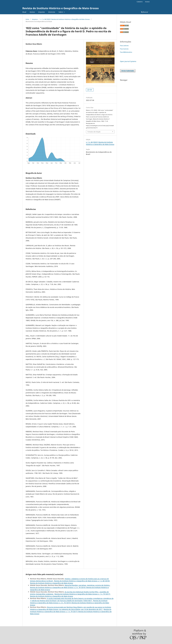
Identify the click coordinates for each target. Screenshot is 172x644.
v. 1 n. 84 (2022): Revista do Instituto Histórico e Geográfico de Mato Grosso (65, 19)
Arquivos (42, 12)
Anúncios (52, 12)
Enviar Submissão (128, 71)
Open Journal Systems (128, 61)
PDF (91, 90)
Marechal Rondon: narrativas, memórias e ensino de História (87, 585)
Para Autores (124, 49)
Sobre (61, 12)
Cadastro (140, 2)
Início (27, 19)
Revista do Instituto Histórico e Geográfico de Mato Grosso (61, 8)
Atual (24, 12)
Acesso (32, 12)
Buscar (145, 12)
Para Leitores (124, 46)
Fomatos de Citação (94, 132)
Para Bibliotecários (126, 52)
